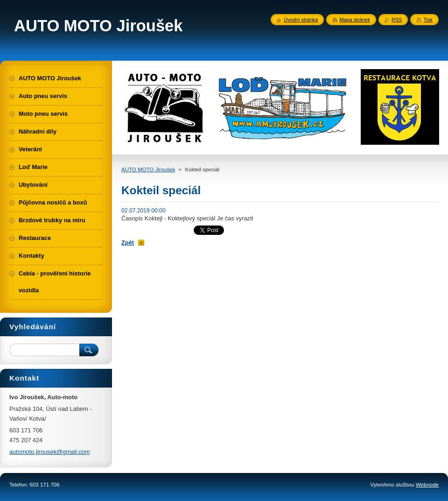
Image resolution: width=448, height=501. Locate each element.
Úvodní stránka (301, 20)
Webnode (427, 485)
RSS (397, 20)
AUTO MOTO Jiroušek (148, 169)
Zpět (128, 243)
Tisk (428, 20)
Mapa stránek (355, 20)
